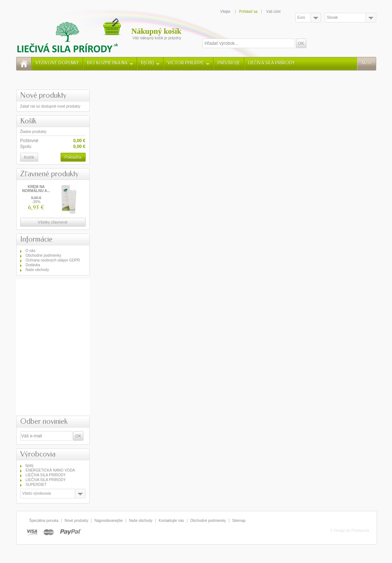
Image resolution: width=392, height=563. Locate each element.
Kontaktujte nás (171, 521)
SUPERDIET (36, 485)
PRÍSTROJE (229, 63)
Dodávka (33, 265)
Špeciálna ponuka (44, 521)
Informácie (36, 239)
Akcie (367, 63)
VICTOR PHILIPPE (188, 63)
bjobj (30, 465)
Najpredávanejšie (109, 521)
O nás (31, 251)
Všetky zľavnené (53, 222)
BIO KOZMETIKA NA (110, 63)
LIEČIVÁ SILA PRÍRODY (272, 63)
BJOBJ (150, 63)
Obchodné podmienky (44, 255)
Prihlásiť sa (248, 12)
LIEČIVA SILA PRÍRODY (46, 475)
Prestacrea (360, 530)
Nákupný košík (157, 31)
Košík (28, 121)
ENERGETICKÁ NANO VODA (50, 470)
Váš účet (274, 12)
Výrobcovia (38, 454)
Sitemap (239, 521)
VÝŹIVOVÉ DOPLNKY (57, 63)
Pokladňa (73, 157)
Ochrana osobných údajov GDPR (53, 260)
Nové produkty (43, 95)
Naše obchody (37, 270)
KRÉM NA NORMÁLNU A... (36, 189)
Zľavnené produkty (49, 174)
